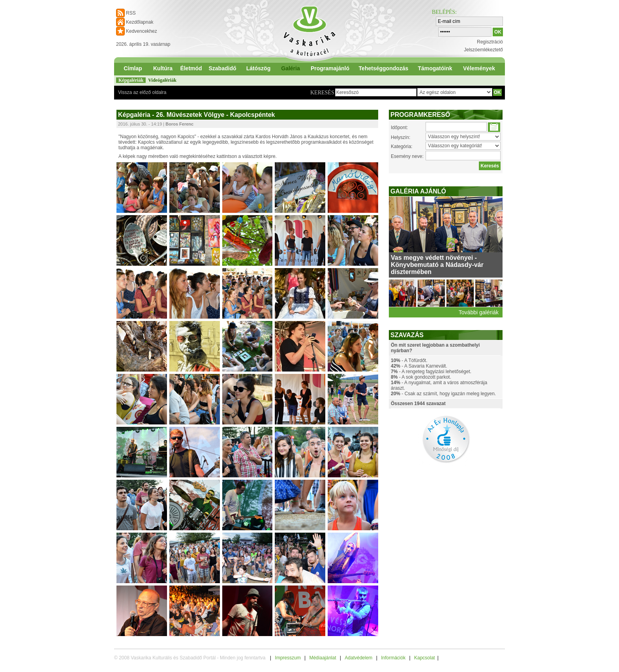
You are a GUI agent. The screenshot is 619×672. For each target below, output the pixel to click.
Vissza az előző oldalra (142, 92)
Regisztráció (490, 42)
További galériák (479, 312)
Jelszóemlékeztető (483, 50)
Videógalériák (162, 80)
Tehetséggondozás (384, 68)
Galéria (290, 68)
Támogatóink (435, 68)
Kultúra (163, 68)
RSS (131, 13)
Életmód (191, 68)
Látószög (258, 68)
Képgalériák (131, 80)
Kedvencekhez (142, 31)
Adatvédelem (358, 658)
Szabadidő (222, 68)
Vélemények (479, 68)
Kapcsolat (425, 658)
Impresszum (288, 658)
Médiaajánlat (323, 658)
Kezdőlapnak (140, 22)
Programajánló (330, 68)
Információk (393, 658)
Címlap (133, 68)
